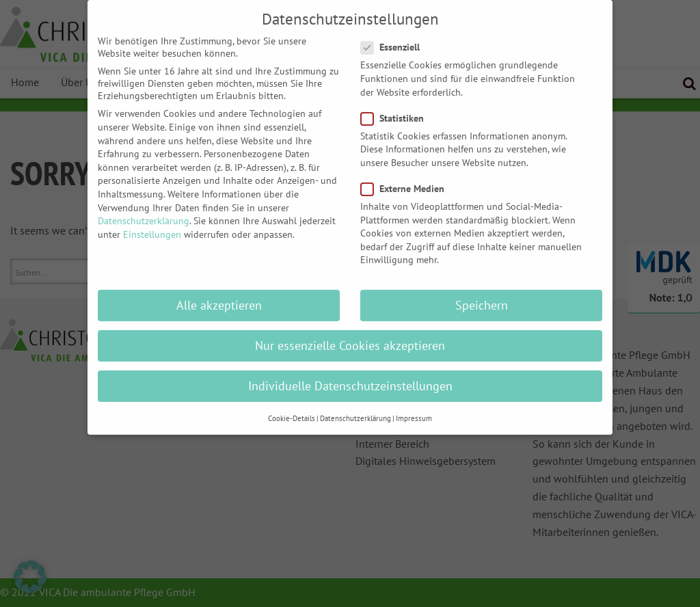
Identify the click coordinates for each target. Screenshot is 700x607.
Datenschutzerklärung (144, 211)
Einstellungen (152, 224)
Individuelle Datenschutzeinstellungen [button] (350, 376)
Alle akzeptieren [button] (219, 295)
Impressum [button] (414, 407)
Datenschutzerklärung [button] (355, 407)
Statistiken (396, 107)
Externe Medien (407, 178)
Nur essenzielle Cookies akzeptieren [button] (350, 335)
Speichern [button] (482, 295)
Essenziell (394, 37)
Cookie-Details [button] (292, 407)
